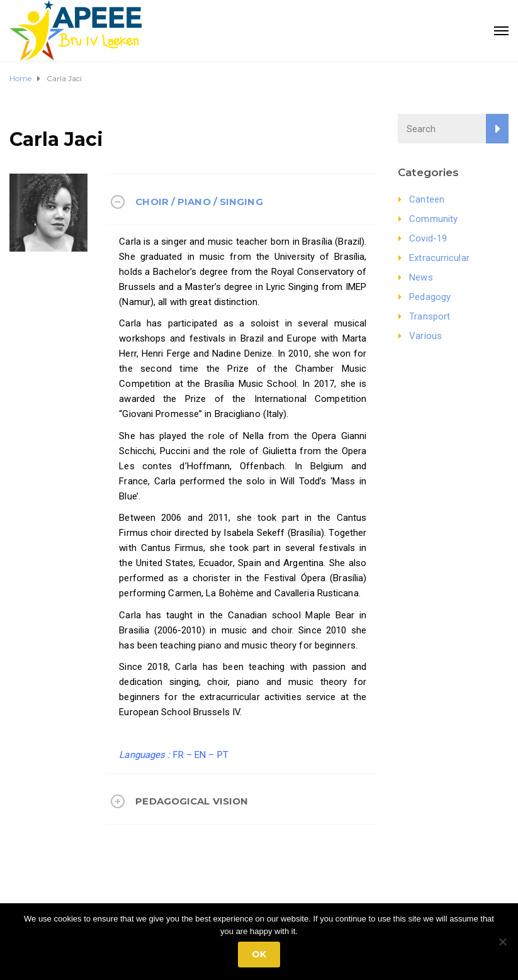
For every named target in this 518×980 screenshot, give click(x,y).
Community (433, 219)
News (421, 277)
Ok (259, 954)
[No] (502, 942)
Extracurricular (439, 258)
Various (425, 336)
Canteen (427, 199)
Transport (430, 316)
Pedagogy (430, 297)
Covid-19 (428, 238)
